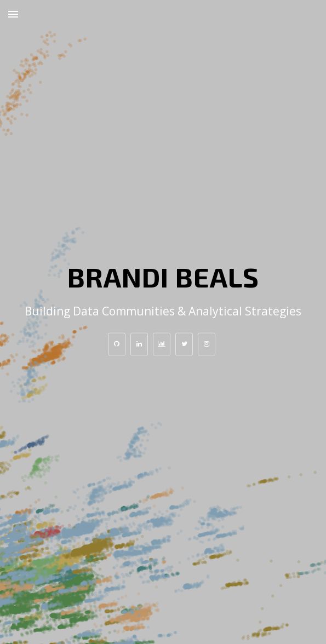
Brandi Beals (163, 277)
